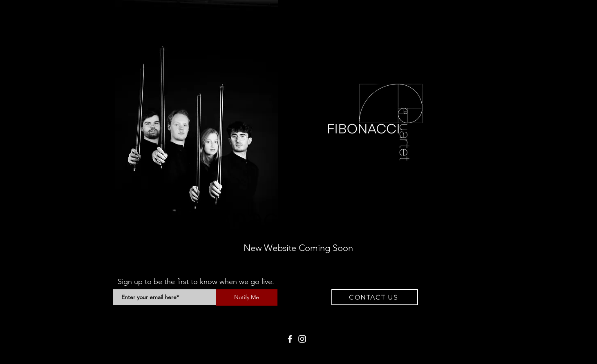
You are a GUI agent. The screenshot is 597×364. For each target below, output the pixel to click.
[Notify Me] (247, 297)
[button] (375, 297)
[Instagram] (302, 339)
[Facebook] (290, 339)
